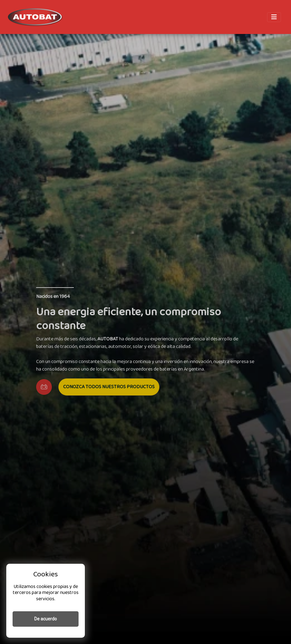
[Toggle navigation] (274, 17)
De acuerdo (46, 619)
